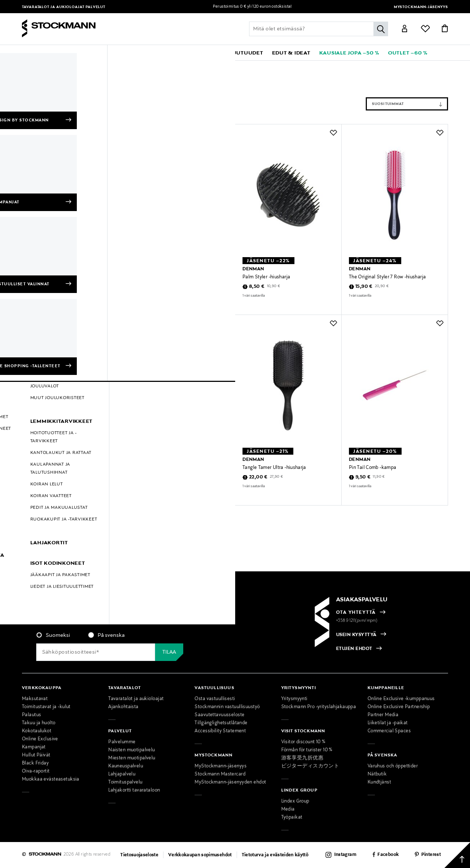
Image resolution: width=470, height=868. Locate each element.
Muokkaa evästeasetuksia (51, 779)
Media (288, 809)
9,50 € (363, 477)
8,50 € (257, 287)
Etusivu (31, 66)
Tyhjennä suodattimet (82, 83)
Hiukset (110, 66)
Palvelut (95, 7)
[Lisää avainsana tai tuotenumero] (319, 29)
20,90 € (382, 286)
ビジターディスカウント (310, 766)
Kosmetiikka (83, 66)
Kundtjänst (379, 782)
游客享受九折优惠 (302, 758)
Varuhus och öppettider (393, 766)
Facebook (388, 855)
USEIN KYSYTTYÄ (356, 635)
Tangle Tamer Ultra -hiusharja (168, 468)
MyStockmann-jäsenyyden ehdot (230, 782)
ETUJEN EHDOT (354, 649)
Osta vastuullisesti (215, 699)
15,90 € (364, 287)
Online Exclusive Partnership (399, 707)
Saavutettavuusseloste (219, 715)
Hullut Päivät (36, 755)
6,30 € (151, 287)
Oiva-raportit (36, 771)
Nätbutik (377, 774)
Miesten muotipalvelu (132, 758)
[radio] (53, 635)
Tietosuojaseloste (139, 855)
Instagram (345, 855)
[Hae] (381, 29)
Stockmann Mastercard (220, 774)
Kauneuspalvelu (126, 766)
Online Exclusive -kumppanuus (401, 699)
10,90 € (274, 286)
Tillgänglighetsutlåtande (221, 723)
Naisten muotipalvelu (132, 750)
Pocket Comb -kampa (159, 277)
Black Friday (35, 763)
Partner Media (383, 715)
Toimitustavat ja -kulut (46, 707)
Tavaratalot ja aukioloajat (54, 7)
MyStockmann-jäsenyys (421, 7)
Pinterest (431, 855)
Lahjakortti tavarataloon (134, 790)
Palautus (31, 715)
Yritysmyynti (294, 699)
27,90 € (170, 477)
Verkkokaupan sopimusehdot (200, 855)
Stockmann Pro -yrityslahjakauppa (319, 707)
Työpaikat (292, 818)
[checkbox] (126, 638)
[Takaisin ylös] (457, 855)
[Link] (405, 30)
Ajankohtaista (123, 707)
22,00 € (152, 477)
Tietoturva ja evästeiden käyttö (275, 855)
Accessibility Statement (220, 731)
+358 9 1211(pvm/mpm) (357, 621)
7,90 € (166, 286)
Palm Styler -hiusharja (266, 277)
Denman (54, 66)
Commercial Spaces (389, 731)
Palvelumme (122, 742)
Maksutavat (35, 699)
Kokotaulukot (37, 731)
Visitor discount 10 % (303, 742)
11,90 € (379, 477)
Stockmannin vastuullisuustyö (227, 707)
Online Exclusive (40, 739)
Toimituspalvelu (125, 782)
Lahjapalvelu (122, 774)
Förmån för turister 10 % (307, 750)
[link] (207, 53)
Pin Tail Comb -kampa (373, 468)
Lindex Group (295, 801)
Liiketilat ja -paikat (388, 723)
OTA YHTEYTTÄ (356, 613)
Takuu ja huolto (39, 723)
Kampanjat (34, 747)
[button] (44, 53)
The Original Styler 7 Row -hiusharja (387, 277)
